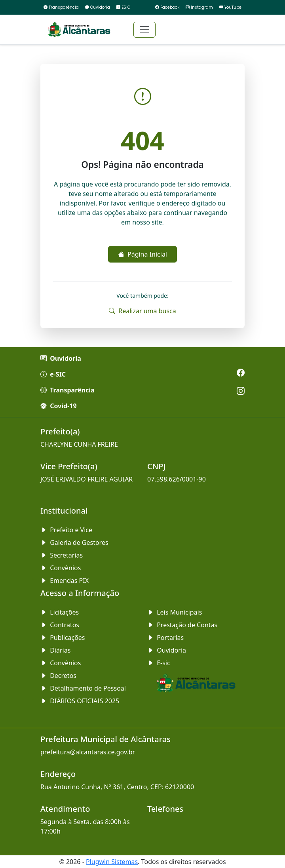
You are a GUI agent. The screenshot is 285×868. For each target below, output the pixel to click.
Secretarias (62, 555)
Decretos (58, 676)
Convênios (61, 568)
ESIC (123, 7)
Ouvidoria (98, 7)
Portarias (165, 638)
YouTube (230, 7)
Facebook (167, 7)
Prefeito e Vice (66, 530)
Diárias (55, 650)
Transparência (61, 7)
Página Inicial (142, 254)
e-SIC (53, 374)
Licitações (60, 612)
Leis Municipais (175, 612)
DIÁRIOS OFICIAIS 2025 (80, 701)
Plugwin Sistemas (112, 862)
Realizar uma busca (142, 311)
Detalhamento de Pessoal (83, 688)
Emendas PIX (65, 581)
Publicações (63, 638)
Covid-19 (59, 406)
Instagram (199, 7)
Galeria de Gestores (74, 542)
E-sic (159, 663)
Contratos (60, 625)
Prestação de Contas (182, 625)
